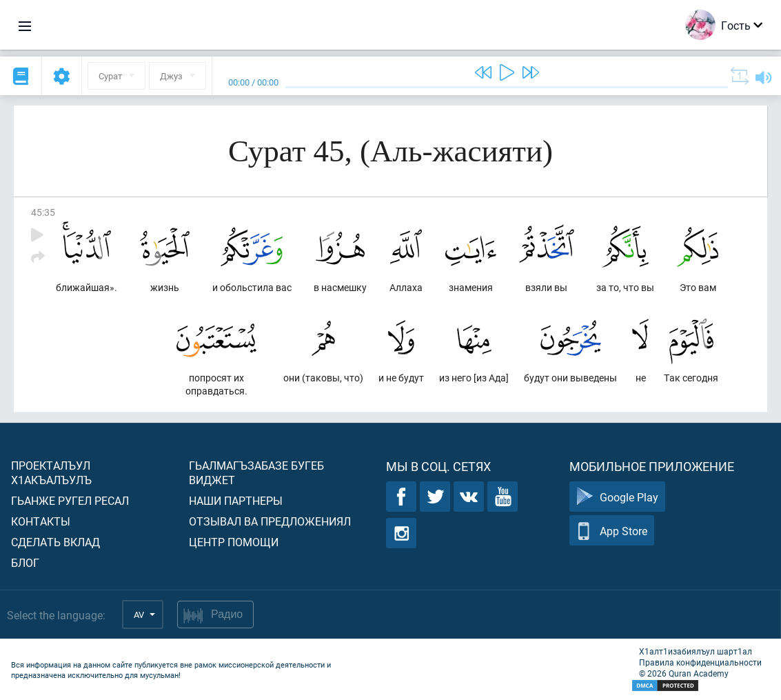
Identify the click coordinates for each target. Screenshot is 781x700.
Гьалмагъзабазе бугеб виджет (256, 472)
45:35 (43, 212)
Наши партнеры (236, 500)
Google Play (617, 497)
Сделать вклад (55, 542)
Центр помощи (234, 542)
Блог (25, 562)
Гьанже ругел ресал (70, 500)
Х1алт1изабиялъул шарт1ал (696, 651)
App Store (612, 531)
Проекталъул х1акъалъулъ (51, 472)
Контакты (41, 521)
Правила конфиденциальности (700, 662)
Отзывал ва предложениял (270, 521)
